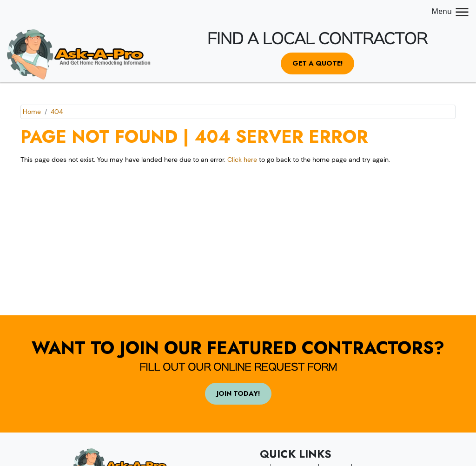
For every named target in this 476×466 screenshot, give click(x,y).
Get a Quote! (317, 63)
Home (32, 112)
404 (57, 112)
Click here (242, 160)
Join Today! (238, 393)
